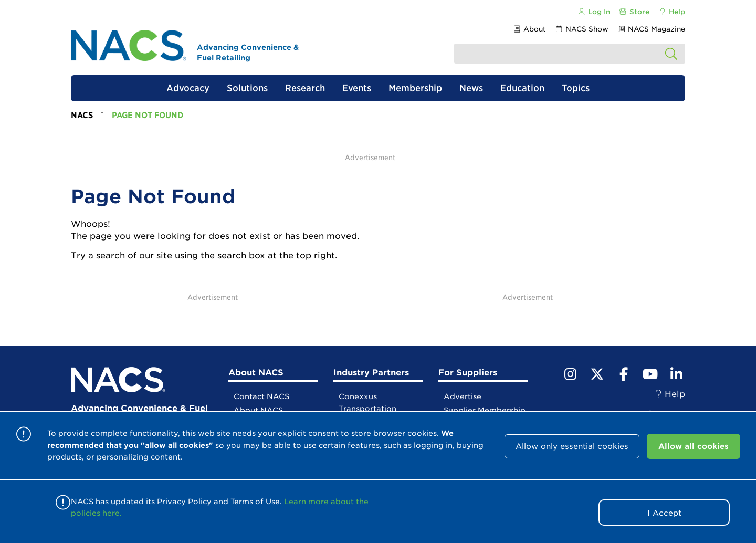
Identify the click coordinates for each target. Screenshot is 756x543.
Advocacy (188, 88)
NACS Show (582, 29)
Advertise (463, 396)
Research (305, 88)
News (471, 88)
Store (634, 12)
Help (672, 12)
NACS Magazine (651, 29)
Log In (593, 12)
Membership (415, 88)
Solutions (247, 88)
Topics (576, 88)
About (529, 29)
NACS (82, 115)
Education (522, 88)
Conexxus (358, 396)
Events (357, 88)
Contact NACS (261, 396)
